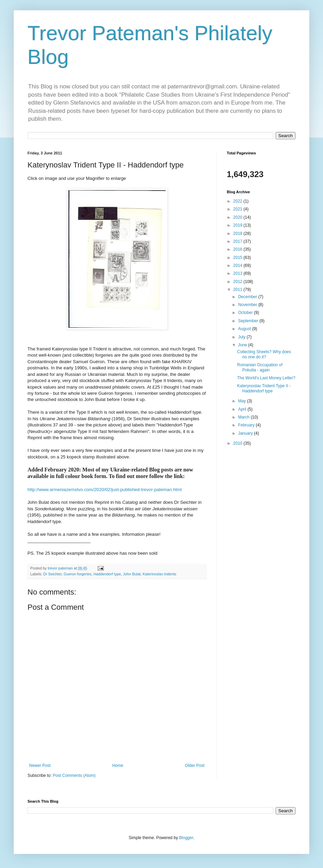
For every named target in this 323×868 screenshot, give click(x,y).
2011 (238, 290)
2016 (238, 249)
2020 (238, 217)
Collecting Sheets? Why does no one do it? (264, 354)
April (243, 409)
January (246, 433)
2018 (238, 234)
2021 (238, 209)
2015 (238, 258)
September (249, 321)
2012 (238, 282)
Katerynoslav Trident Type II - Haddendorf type (264, 388)
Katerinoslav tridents (159, 574)
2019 (238, 225)
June (243, 345)
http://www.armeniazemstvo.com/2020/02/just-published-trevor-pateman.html (105, 490)
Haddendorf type (107, 574)
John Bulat (132, 574)
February (247, 425)
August (245, 329)
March (244, 417)
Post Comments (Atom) (74, 775)
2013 (238, 273)
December (248, 297)
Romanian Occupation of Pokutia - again (260, 367)
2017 (238, 241)
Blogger (186, 838)
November (248, 305)
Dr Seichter (52, 574)
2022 (238, 201)
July (242, 337)
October (246, 313)
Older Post (195, 766)
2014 (238, 265)
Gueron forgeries (77, 574)
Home (118, 766)
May (243, 401)
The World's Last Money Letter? (266, 378)
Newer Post (40, 766)
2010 (238, 443)
